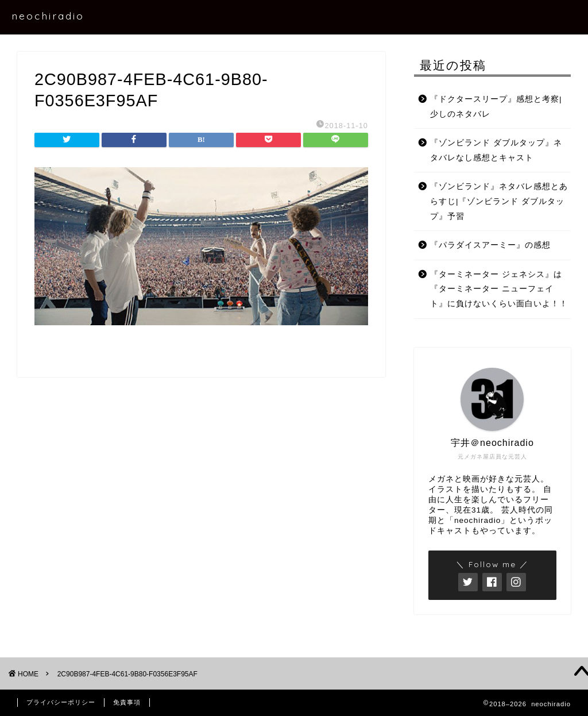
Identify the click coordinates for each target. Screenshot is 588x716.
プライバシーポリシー (61, 702)
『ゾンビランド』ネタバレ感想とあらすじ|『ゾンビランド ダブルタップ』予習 (499, 201)
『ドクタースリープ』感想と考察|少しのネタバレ (496, 107)
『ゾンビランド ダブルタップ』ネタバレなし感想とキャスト (496, 150)
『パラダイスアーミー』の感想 (490, 245)
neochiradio (48, 16)
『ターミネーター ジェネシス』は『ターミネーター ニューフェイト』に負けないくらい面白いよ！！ (499, 289)
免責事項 (127, 702)
